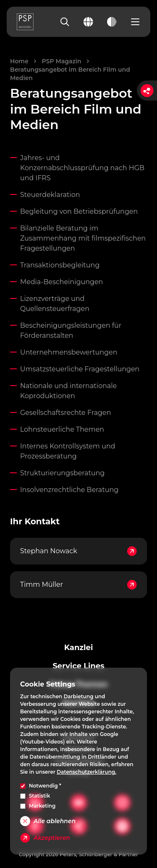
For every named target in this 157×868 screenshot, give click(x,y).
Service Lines (79, 666)
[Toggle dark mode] (112, 22)
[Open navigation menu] (135, 22)
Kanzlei (78, 648)
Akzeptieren (45, 838)
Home (19, 61)
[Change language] (88, 22)
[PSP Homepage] (25, 22)
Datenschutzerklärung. (87, 772)
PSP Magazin (62, 61)
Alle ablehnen (48, 821)
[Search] (65, 22)
